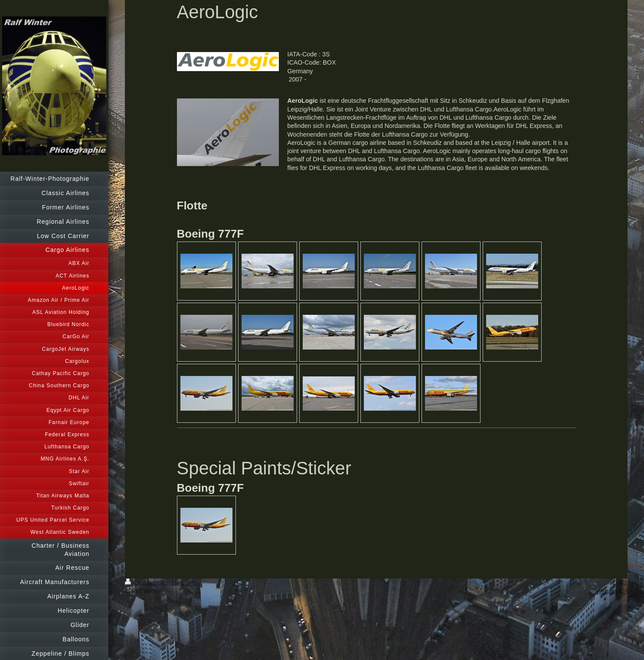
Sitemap (186, 582)
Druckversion (148, 582)
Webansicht (612, 591)
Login (620, 582)
